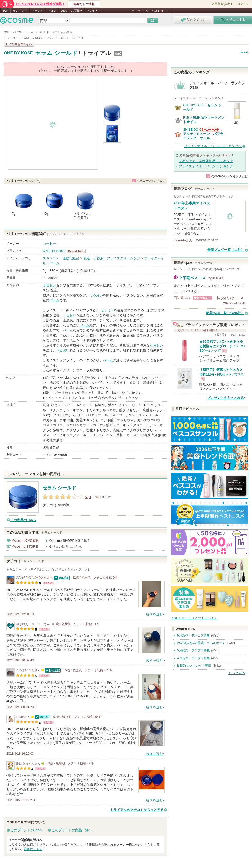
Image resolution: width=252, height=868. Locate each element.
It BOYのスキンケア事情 (194, 666)
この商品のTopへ (23, 520)
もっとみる (237, 673)
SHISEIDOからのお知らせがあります (210, 130)
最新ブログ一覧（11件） (226, 250)
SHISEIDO (191, 130)
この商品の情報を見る (19, 44)
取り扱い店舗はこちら (65, 547)
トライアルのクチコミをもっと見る (137, 810)
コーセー (49, 244)
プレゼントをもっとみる (225, 398)
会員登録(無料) (222, 4)
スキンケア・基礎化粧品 (61, 258)
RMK (187, 118)
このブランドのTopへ (27, 830)
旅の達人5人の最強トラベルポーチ (201, 643)
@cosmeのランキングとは (230, 176)
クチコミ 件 (56, 505)
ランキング (20, 11)
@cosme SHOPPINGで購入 (70, 541)
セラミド (107, 310)
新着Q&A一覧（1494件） (225, 313)
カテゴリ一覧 (140, 11)
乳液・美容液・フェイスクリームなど (112, 258)
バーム (54, 300)
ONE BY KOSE (18, 53)
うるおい (49, 285)
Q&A (64, 11)
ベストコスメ (160, 11)
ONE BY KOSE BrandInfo (78, 251)
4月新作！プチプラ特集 (193, 658)
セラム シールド (56, 53)
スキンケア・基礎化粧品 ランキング (206, 161)
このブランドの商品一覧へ (72, 830)
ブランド (37, 11)
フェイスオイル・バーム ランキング (206, 166)
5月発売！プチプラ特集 (193, 650)
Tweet (244, 52)
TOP (5, 11)
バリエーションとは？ (151, 181)
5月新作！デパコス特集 (193, 636)
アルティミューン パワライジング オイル (203, 136)
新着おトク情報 (84, 4)
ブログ (52, 11)
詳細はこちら (33, 849)
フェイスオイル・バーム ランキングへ (213, 146)
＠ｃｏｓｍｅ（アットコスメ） (194, 618)
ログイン (243, 4)
